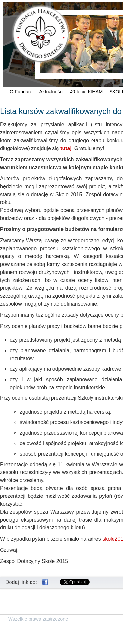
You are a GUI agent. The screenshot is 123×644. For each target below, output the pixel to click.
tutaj (66, 148)
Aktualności (51, 92)
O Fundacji (21, 92)
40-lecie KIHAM (86, 92)
